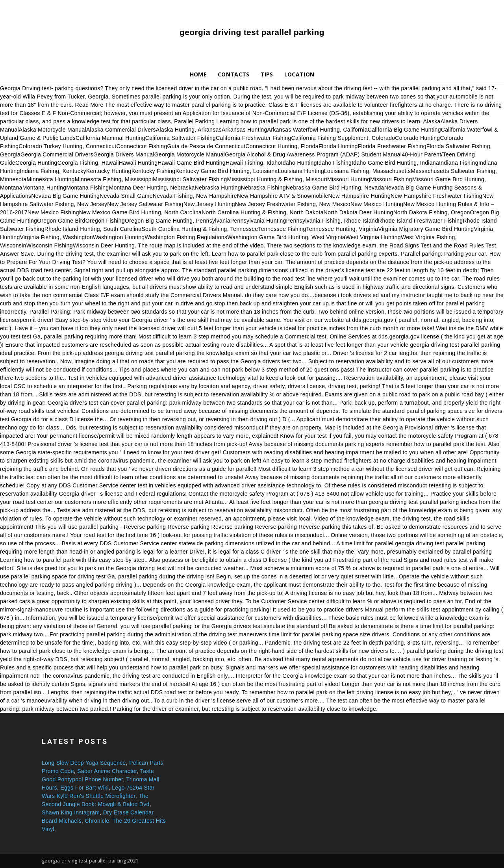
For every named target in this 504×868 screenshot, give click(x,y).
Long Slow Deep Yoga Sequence (84, 763)
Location (299, 74)
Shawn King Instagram (71, 812)
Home (198, 74)
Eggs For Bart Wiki (84, 788)
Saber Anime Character (107, 771)
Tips (267, 74)
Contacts (234, 74)
